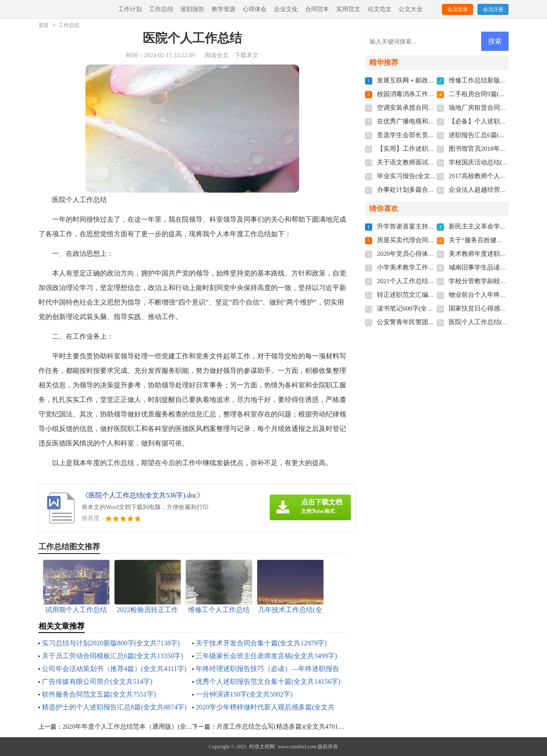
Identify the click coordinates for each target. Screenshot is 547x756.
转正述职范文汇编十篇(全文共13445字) (432, 295)
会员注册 (493, 9)
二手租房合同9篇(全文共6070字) (494, 94)
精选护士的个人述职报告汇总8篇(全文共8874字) (114, 707)
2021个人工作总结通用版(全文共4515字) (434, 281)
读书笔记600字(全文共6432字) (419, 308)
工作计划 (130, 9)
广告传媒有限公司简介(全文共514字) (97, 681)
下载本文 (247, 55)
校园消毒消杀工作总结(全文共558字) (429, 94)
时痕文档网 (262, 747)
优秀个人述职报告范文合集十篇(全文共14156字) (268, 681)
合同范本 (317, 9)
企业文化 (286, 9)
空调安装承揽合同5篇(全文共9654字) (429, 108)
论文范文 (379, 9)
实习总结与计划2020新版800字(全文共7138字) (111, 643)
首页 (44, 25)
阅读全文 (217, 55)
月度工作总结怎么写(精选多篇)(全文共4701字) (281, 727)
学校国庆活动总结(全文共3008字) (496, 162)
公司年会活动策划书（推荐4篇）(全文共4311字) (114, 669)
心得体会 (255, 9)
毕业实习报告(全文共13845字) (419, 176)
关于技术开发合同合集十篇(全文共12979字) (261, 643)
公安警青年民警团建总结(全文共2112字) (433, 322)
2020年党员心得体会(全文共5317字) (427, 254)
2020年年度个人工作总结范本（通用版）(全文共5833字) (141, 727)
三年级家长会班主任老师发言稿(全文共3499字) (266, 656)
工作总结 (161, 9)
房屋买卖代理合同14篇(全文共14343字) (432, 240)
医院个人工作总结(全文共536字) (494, 322)
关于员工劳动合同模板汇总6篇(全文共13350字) (113, 656)
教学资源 (224, 9)
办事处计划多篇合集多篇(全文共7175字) (434, 190)
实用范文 (348, 9)
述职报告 (192, 9)
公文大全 (411, 9)
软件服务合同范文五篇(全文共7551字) (99, 694)
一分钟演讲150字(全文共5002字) (244, 694)
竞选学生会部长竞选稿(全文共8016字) (430, 135)
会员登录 (458, 9)
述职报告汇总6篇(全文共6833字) (494, 135)
